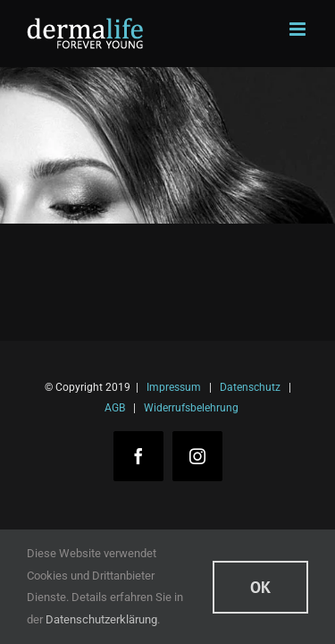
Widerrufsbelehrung (191, 408)
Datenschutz (250, 387)
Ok (260, 587)
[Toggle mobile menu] (299, 29)
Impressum (174, 387)
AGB (115, 408)
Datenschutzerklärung (101, 619)
